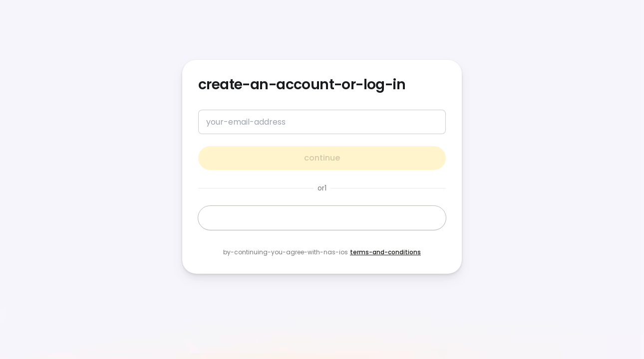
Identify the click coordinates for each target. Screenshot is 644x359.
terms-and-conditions (385, 252)
